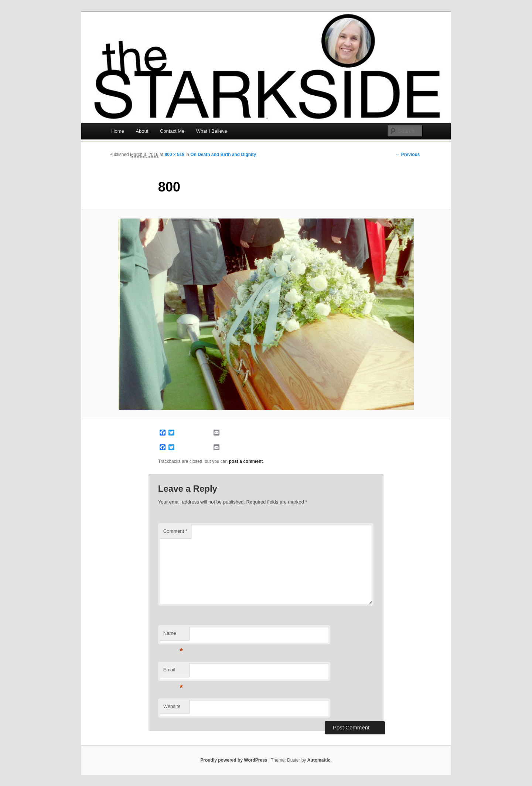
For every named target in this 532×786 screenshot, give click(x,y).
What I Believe (212, 131)
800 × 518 (174, 155)
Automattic (319, 760)
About (142, 131)
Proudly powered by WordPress (234, 760)
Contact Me (172, 131)
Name (173, 635)
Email (173, 672)
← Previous (407, 155)
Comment (175, 531)
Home (118, 131)
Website (172, 706)
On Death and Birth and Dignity (223, 155)
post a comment (246, 461)
